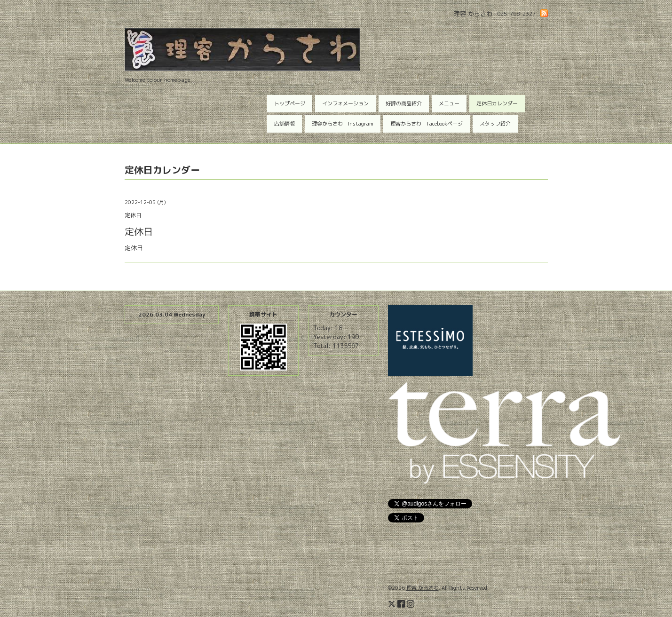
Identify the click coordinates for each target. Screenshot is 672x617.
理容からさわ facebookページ (427, 124)
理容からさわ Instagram (343, 124)
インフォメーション (345, 103)
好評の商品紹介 (404, 103)
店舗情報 (285, 124)
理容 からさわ (423, 588)
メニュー (449, 103)
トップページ (290, 103)
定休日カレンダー (497, 103)
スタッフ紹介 (495, 124)
